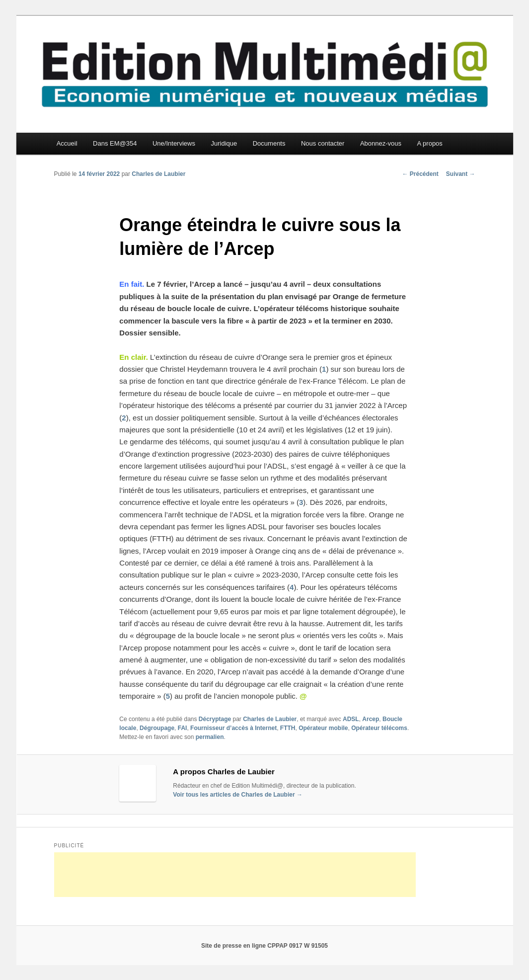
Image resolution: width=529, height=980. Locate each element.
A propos (430, 143)
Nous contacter (323, 143)
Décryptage (215, 719)
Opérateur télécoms (379, 728)
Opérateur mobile (323, 728)
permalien (210, 737)
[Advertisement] (235, 875)
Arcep (371, 719)
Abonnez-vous (381, 143)
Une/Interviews (174, 143)
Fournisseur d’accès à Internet (233, 728)
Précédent (420, 174)
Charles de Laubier (158, 174)
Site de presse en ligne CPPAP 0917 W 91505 (264, 946)
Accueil (67, 143)
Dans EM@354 (115, 143)
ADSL (351, 719)
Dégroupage (157, 728)
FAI (183, 728)
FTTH (288, 728)
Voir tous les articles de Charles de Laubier (238, 795)
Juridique (224, 143)
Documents (269, 143)
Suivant (461, 174)
